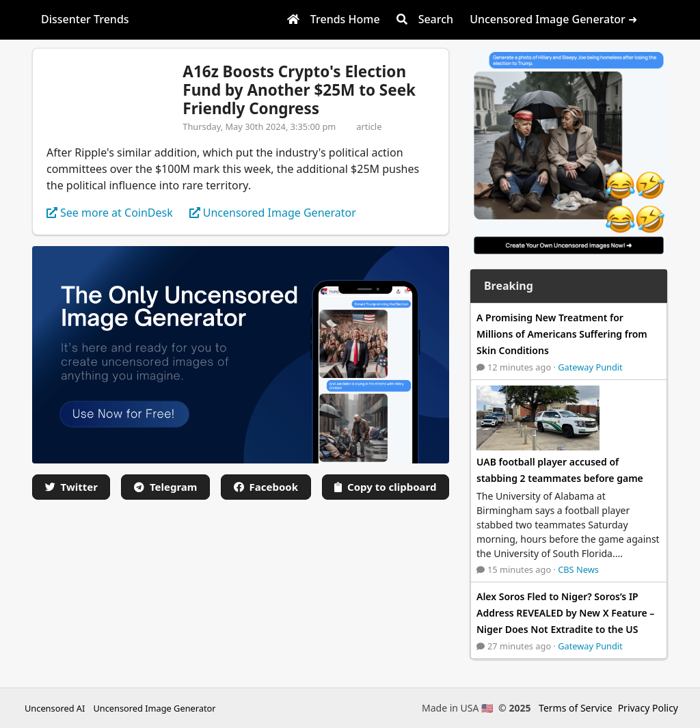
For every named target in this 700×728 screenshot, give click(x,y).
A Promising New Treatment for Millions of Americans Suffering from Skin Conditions (562, 334)
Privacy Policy (648, 708)
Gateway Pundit (590, 367)
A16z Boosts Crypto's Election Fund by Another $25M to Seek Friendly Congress (299, 90)
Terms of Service (576, 708)
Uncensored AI (55, 708)
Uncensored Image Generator (154, 708)
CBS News (578, 569)
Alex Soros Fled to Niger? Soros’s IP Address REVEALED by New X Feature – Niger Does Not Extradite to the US (565, 613)
